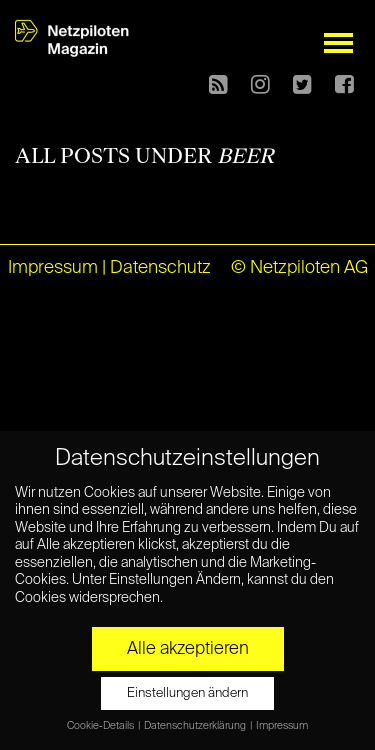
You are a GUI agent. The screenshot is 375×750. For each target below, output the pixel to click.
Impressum (53, 268)
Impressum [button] (282, 726)
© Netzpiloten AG (299, 268)
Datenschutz (160, 268)
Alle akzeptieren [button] (188, 649)
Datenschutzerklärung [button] (196, 726)
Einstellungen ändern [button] (187, 693)
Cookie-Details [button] (101, 726)
